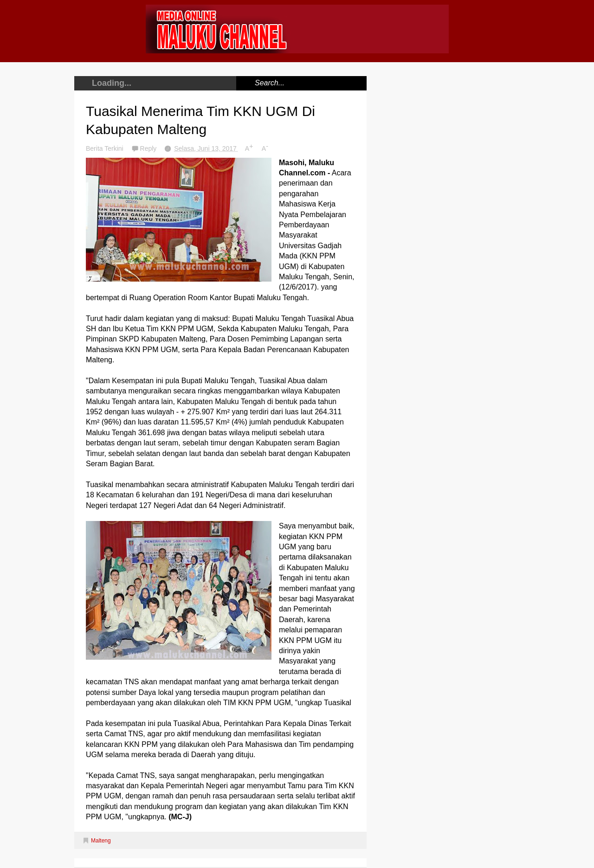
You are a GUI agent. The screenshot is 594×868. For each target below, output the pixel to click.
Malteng (101, 841)
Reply (149, 148)
